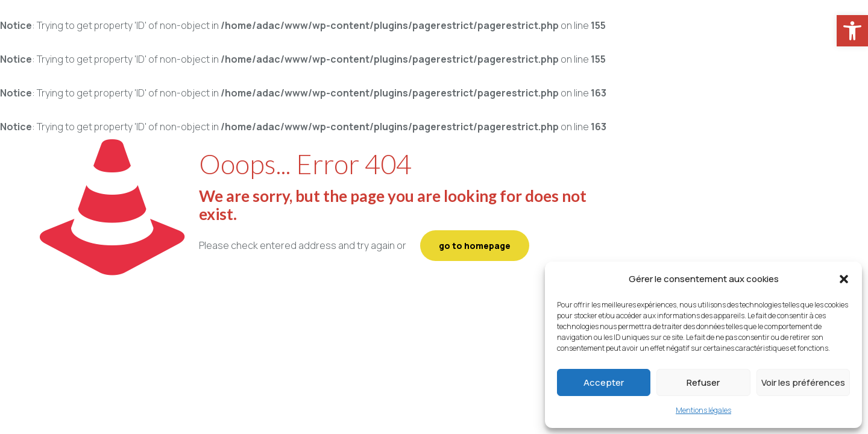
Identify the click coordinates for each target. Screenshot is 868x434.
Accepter (604, 382)
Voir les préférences (803, 382)
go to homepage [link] (475, 246)
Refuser (703, 382)
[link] (852, 31)
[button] (844, 279)
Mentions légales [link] (703, 410)
